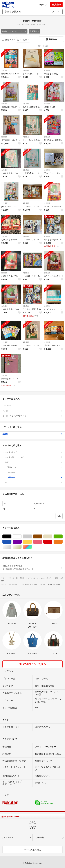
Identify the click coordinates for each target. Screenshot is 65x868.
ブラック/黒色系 (11, 537)
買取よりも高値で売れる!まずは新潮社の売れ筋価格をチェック (32, 568)
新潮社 (32, 434)
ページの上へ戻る (32, 850)
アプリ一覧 (39, 837)
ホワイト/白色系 (22, 537)
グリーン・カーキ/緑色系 (62, 537)
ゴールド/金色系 (22, 547)
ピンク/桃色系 (42, 542)
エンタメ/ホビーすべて (34, 457)
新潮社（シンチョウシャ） (14, 31)
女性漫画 (34, 31)
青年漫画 (35, 473)
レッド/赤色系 (52, 542)
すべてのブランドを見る (32, 664)
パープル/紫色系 (22, 542)
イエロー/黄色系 (32, 542)
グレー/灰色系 (32, 537)
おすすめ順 (23, 40)
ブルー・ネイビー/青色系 (11, 542)
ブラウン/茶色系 (42, 537)
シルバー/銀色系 (11, 547)
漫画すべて (35, 467)
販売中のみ (8, 40)
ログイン (43, 5)
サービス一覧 (7, 837)
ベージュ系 (52, 537)
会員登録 (56, 5)
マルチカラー (32, 547)
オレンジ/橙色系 (62, 542)
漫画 (34, 462)
